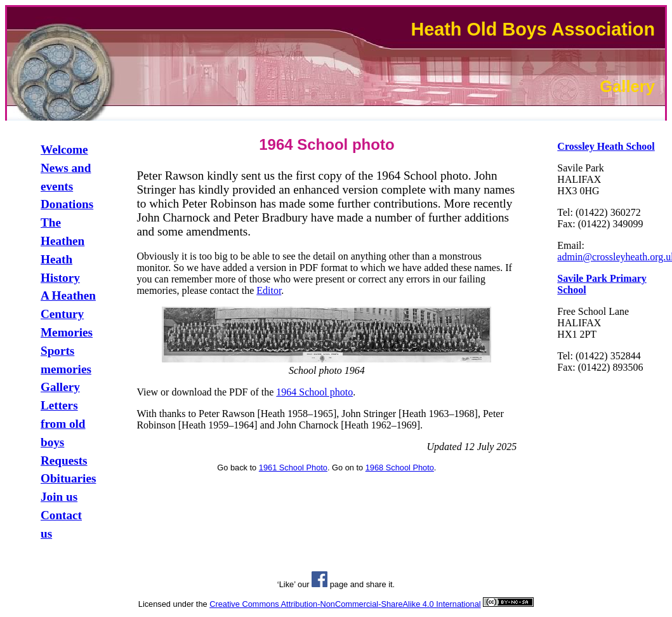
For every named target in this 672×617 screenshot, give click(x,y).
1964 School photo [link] (314, 392)
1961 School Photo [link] (293, 468)
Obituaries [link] (68, 478)
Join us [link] (59, 497)
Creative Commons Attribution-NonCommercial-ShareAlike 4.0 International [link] (345, 604)
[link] (606, 146)
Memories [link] (67, 332)
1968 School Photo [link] (400, 468)
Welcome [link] (64, 149)
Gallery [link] (60, 387)
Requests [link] (64, 461)
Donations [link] (67, 204)
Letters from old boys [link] (63, 424)
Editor (269, 290)
